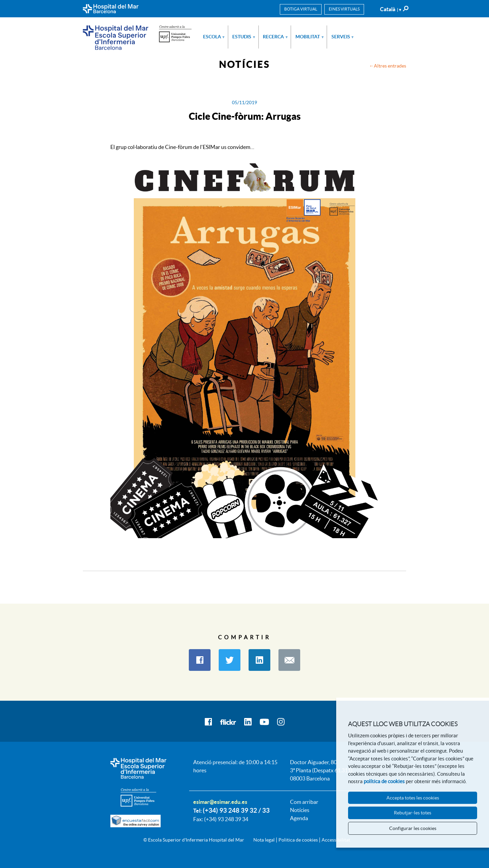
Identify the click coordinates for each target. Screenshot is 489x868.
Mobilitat (310, 37)
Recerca (275, 37)
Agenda (299, 818)
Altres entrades (390, 66)
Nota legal (264, 840)
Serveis (343, 37)
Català (391, 9)
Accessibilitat (336, 840)
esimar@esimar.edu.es (220, 802)
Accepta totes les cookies (413, 798)
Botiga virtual (301, 9)
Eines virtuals (344, 9)
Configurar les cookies (413, 828)
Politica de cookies (298, 840)
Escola (214, 37)
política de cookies (384, 781)
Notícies (300, 810)
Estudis (244, 37)
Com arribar (304, 802)
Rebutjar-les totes (413, 813)
